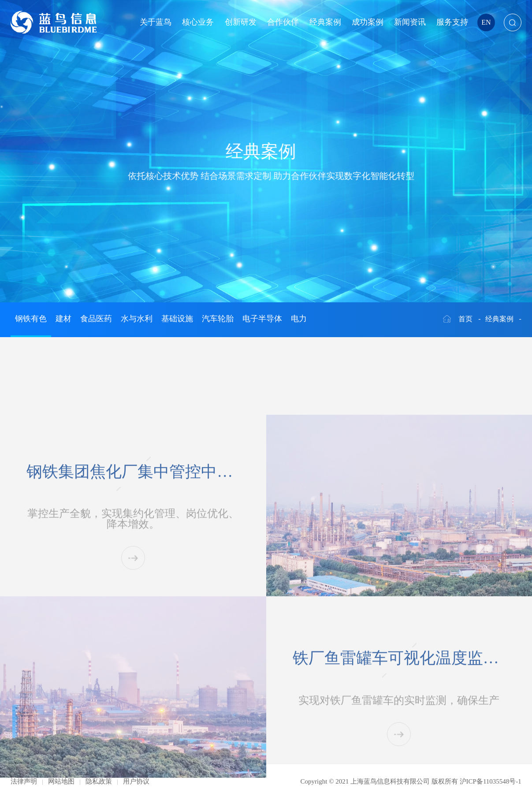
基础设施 (177, 319)
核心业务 (198, 22)
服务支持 (452, 22)
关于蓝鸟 (156, 22)
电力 (299, 319)
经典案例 (325, 22)
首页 (465, 319)
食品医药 (96, 319)
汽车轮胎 (218, 319)
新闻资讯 (410, 22)
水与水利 (137, 319)
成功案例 (368, 22)
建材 (63, 319)
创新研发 (241, 22)
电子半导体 (262, 319)
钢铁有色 (31, 319)
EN (486, 22)
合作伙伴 (283, 22)
